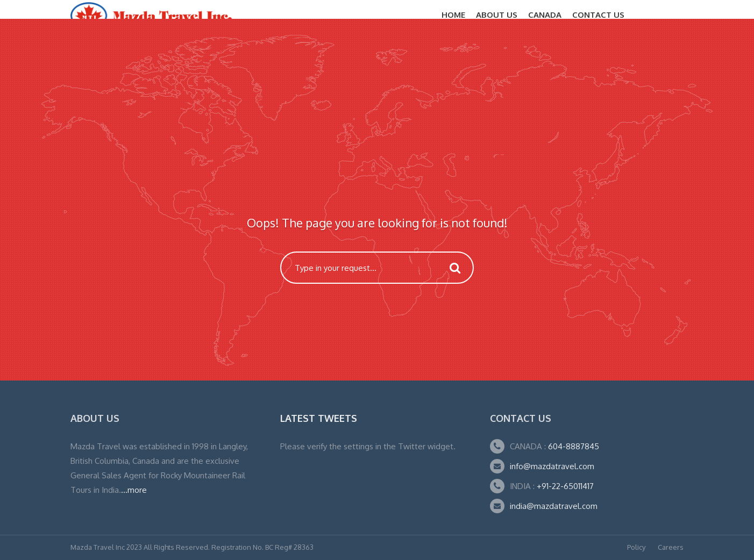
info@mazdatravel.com (552, 466)
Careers (671, 547)
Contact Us (598, 15)
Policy (636, 547)
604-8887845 (572, 446)
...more (134, 490)
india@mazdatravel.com (554, 506)
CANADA (545, 15)
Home (453, 15)
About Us (497, 15)
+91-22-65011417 (565, 486)
